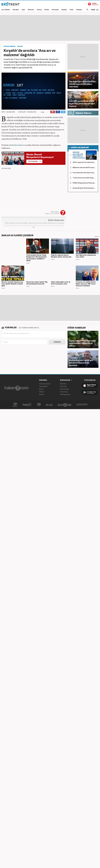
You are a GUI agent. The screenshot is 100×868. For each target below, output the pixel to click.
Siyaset (64, 10)
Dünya (39, 10)
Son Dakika (6, 10)
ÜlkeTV (49, 405)
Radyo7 (27, 405)
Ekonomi (31, 10)
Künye (41, 389)
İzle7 (64, 405)
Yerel (71, 10)
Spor (23, 10)
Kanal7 (15, 405)
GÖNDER (57, 342)
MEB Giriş (63, 384)
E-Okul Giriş (64, 392)
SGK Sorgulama (65, 394)
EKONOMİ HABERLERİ (9, 46)
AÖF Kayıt (63, 386)
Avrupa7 (39, 405)
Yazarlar (79, 10)
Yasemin (82, 405)
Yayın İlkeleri (43, 386)
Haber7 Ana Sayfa (92, 4)
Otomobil (55, 10)
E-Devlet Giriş (64, 389)
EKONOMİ (20, 46)
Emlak (47, 10)
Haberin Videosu (84, 113)
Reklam (42, 392)
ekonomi (17, 145)
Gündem (16, 10)
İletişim (42, 394)
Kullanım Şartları (45, 384)
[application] (34, 91)
